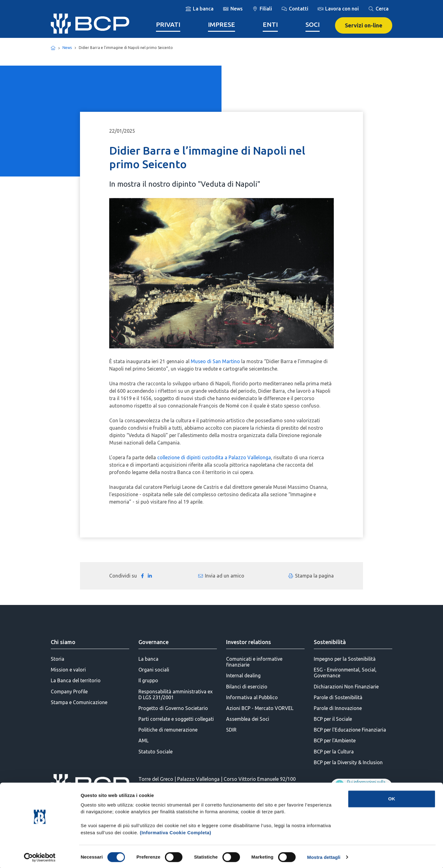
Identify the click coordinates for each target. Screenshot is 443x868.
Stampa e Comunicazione (79, 702)
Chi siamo (63, 642)
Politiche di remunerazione (168, 730)
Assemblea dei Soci (248, 719)
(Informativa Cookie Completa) (176, 831)
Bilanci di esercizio (247, 687)
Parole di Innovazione (338, 708)
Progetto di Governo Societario (173, 708)
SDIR (231, 730)
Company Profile (69, 692)
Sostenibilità (330, 642)
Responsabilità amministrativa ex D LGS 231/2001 (176, 694)
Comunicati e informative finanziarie (254, 662)
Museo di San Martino (215, 361)
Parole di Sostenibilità (338, 697)
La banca (148, 659)
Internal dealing (243, 675)
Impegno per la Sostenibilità (345, 659)
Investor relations (249, 642)
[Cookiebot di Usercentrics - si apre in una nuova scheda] (40, 856)
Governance (154, 642)
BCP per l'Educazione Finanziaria (350, 730)
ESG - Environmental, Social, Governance (345, 673)
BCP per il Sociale (333, 719)
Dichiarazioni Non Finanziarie (346, 687)
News (67, 48)
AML (144, 740)
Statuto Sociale (156, 752)
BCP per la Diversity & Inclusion (348, 762)
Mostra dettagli (324, 856)
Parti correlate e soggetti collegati (176, 719)
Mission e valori (68, 670)
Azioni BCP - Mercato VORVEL (260, 708)
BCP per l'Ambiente (335, 740)
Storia (58, 659)
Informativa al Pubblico (252, 697)
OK (392, 798)
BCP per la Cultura (334, 752)
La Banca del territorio (76, 680)
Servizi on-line (364, 25)
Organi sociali (154, 670)
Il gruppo (148, 680)
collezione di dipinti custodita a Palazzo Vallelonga (214, 457)
